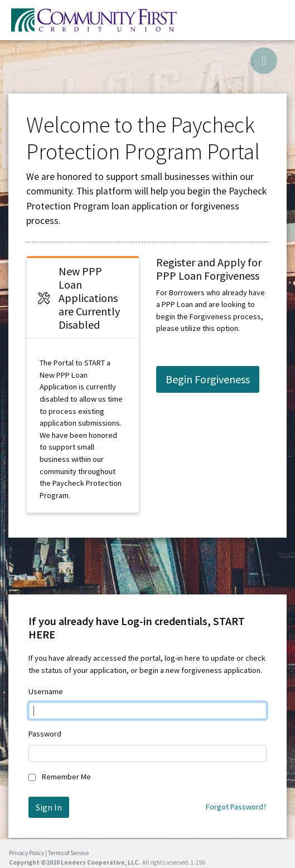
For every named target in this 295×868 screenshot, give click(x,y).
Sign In (49, 807)
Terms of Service (68, 853)
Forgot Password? (236, 807)
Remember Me (66, 777)
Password (45, 734)
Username (46, 691)
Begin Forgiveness (208, 379)
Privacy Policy (26, 853)
